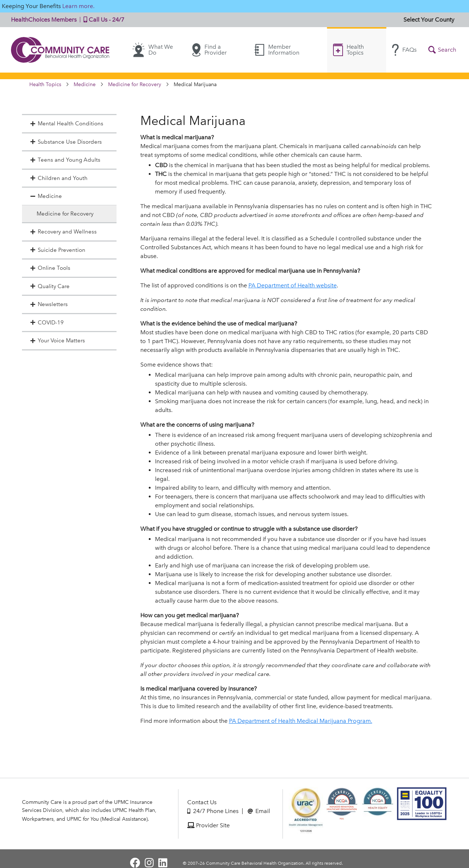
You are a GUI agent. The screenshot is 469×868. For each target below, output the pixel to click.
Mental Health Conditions (66, 124)
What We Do (153, 50)
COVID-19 (47, 323)
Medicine (85, 84)
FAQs (404, 50)
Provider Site (208, 825)
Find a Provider (210, 50)
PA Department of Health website (293, 285)
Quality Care (49, 286)
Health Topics (348, 50)
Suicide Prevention (57, 250)
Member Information (277, 50)
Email (259, 811)
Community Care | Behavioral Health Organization (60, 50)
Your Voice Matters (57, 341)
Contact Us (202, 802)
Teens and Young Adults (65, 160)
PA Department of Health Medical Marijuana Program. (301, 721)
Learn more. (78, 6)
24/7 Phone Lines (213, 811)
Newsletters (49, 304)
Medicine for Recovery (135, 84)
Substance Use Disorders (66, 142)
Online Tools (50, 268)
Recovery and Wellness (63, 232)
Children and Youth (58, 178)
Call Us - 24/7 (102, 20)
